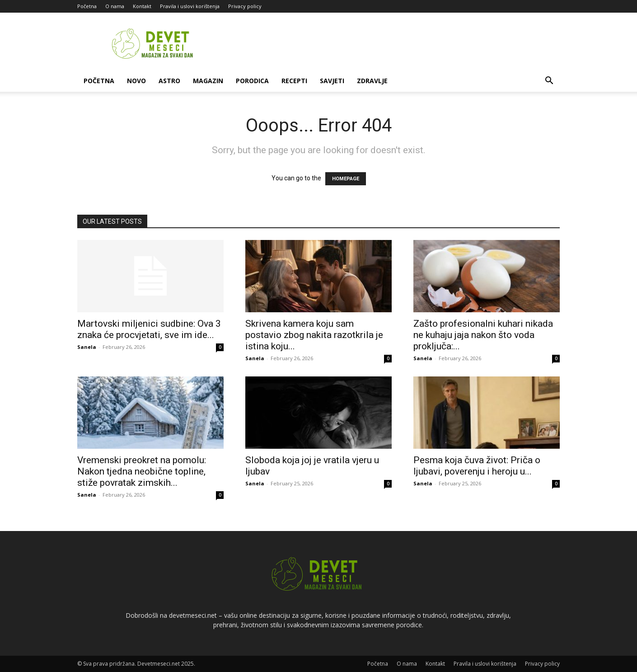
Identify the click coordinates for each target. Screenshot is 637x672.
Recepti (294, 81)
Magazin (208, 81)
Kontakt (142, 6)
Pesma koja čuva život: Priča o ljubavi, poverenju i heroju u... (477, 466)
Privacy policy (245, 6)
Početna (87, 6)
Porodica (252, 81)
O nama (115, 6)
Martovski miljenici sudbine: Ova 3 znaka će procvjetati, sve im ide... (149, 329)
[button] (549, 82)
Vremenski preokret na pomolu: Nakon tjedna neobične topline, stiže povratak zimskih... (142, 471)
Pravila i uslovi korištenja (190, 6)
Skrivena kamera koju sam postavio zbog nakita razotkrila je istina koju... (314, 335)
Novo (136, 81)
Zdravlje (372, 81)
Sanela (87, 347)
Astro (169, 81)
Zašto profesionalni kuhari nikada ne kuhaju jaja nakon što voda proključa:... (483, 335)
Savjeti (332, 81)
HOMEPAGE (346, 179)
